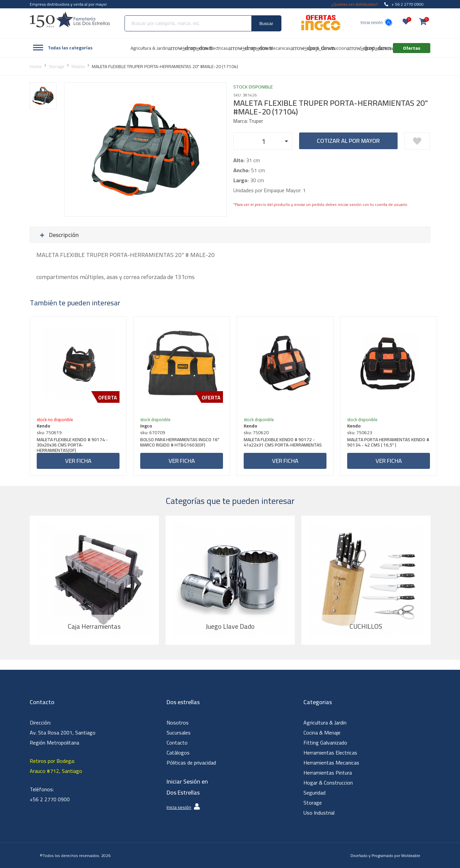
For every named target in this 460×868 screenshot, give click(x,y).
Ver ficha (78, 461)
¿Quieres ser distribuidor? (355, 4)
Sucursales (179, 733)
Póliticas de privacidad (191, 763)
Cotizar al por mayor (348, 141)
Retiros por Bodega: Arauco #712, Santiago (56, 766)
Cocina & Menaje (322, 733)
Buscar (266, 24)
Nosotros (178, 722)
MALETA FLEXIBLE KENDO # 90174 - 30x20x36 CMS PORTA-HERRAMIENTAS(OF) (72, 445)
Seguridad (314, 793)
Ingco (146, 426)
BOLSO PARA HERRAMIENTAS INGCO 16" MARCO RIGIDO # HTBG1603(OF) (180, 443)
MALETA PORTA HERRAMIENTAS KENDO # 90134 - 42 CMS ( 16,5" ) (388, 443)
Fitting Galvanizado (325, 743)
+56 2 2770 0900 (50, 799)
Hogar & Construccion (328, 783)
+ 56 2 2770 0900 (404, 4)
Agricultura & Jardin (325, 722)
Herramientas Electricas (330, 753)
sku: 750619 (49, 432)
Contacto (177, 743)
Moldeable (411, 855)
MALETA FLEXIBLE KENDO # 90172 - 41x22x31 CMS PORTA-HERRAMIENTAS (283, 443)
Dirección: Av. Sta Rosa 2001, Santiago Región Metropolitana (63, 733)
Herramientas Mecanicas (331, 763)
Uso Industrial (319, 813)
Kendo (43, 426)
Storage (313, 803)
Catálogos (178, 753)
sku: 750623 (360, 432)
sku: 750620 (256, 432)
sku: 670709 (153, 432)
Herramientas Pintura (328, 773)
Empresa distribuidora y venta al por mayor (68, 4)
